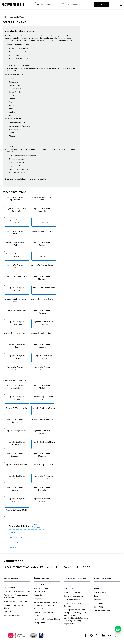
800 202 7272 (79, 567)
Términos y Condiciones (73, 596)
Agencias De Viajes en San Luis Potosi (44, 323)
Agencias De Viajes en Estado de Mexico (17, 255)
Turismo (13, 548)
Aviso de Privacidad (72, 599)
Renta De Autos (16, 537)
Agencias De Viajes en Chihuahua (44, 221)
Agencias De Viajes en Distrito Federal (17, 244)
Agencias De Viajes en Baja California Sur (17, 210)
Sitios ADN (98, 607)
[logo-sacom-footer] (26, 635)
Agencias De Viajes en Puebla (17, 310)
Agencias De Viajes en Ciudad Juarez (42, 398)
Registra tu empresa (102, 611)
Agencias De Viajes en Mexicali (42, 387)
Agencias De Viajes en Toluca (42, 419)
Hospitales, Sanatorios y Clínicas (17, 591)
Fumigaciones (39, 623)
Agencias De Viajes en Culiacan (15, 489)
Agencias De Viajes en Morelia (44, 442)
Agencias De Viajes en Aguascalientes (15, 198)
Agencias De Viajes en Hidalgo (42, 265)
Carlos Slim (98, 585)
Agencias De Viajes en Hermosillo (42, 489)
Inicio (5, 17)
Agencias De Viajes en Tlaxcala (17, 357)
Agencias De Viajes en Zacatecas (42, 368)
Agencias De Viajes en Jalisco (17, 276)
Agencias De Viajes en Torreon (44, 408)
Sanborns (98, 599)
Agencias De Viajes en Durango (42, 244)
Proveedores (69, 588)
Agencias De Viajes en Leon (17, 431)
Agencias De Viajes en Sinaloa (15, 333)
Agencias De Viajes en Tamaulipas (42, 346)
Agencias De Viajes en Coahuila (15, 232)
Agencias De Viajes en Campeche (42, 210)
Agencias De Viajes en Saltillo (17, 408)
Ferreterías (8, 611)
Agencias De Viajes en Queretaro (42, 312)
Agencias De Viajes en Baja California (42, 198)
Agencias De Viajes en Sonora (42, 333)
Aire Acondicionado (42, 609)
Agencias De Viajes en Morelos (17, 289)
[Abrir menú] (121, 5)
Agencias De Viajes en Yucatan (15, 368)
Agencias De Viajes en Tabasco (17, 346)
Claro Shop (98, 603)
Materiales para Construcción (16, 601)
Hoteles (13, 532)
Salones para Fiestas (12, 615)
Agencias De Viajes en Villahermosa (17, 500)
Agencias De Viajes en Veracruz (44, 357)
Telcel (96, 596)
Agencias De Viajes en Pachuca (42, 432)
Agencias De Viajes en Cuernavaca (15, 455)
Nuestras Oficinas (71, 585)
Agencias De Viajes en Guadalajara (17, 443)
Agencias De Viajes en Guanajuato (44, 255)
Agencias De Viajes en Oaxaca (42, 299)
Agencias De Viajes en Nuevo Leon (15, 300)
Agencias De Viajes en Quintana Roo (17, 323)
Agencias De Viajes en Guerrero (15, 266)
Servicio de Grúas (41, 585)
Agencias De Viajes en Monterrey (42, 455)
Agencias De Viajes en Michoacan (42, 278)
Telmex (97, 588)
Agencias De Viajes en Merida (17, 510)
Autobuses (14, 542)
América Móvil (100, 592)
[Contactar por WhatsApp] (118, 629)
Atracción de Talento (72, 592)
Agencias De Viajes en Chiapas (17, 221)
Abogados (38, 599)
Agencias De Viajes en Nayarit (44, 288)
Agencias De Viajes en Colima (42, 231)
